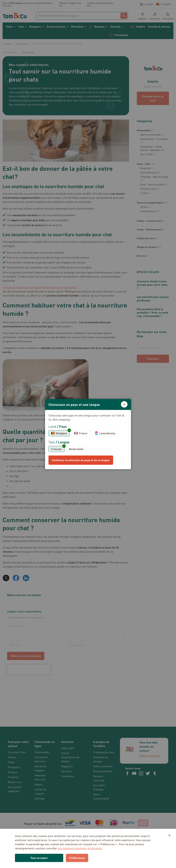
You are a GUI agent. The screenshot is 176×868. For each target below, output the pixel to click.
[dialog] (88, 434)
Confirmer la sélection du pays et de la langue (81, 460)
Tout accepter (39, 858)
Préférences (77, 858)
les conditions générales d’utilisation (80, 848)
